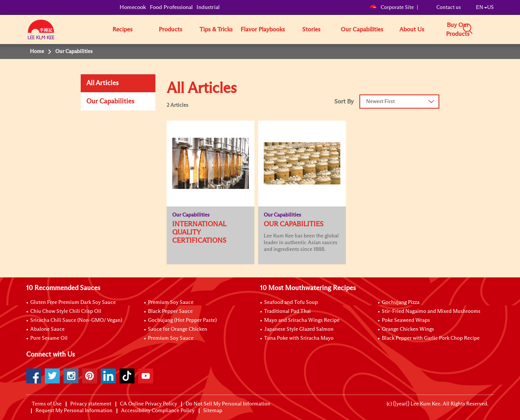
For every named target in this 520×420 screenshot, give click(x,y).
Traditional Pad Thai (287, 311)
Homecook (133, 7)
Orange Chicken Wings (408, 329)
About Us (412, 29)
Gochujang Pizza (401, 302)
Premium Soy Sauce (171, 302)
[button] (496, 29)
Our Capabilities (362, 29)
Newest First (380, 102)
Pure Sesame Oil (49, 338)
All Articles (102, 83)
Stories (311, 29)
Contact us (449, 7)
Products (171, 29)
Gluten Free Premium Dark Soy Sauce (73, 302)
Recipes (123, 29)
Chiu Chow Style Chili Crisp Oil (66, 311)
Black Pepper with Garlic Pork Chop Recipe (431, 338)
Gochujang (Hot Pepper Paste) (182, 320)
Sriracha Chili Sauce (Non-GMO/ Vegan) (76, 320)
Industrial (208, 7)
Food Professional (171, 7)
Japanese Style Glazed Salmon (299, 329)
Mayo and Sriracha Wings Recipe (302, 320)
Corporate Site (392, 7)
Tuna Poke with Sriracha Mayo (299, 338)
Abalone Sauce (47, 329)
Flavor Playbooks (263, 29)
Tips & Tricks (216, 29)
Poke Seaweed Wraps (406, 320)
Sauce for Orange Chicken (178, 329)
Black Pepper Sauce (170, 311)
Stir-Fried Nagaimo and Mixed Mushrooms (431, 311)
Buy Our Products (458, 29)
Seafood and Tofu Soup (291, 302)
